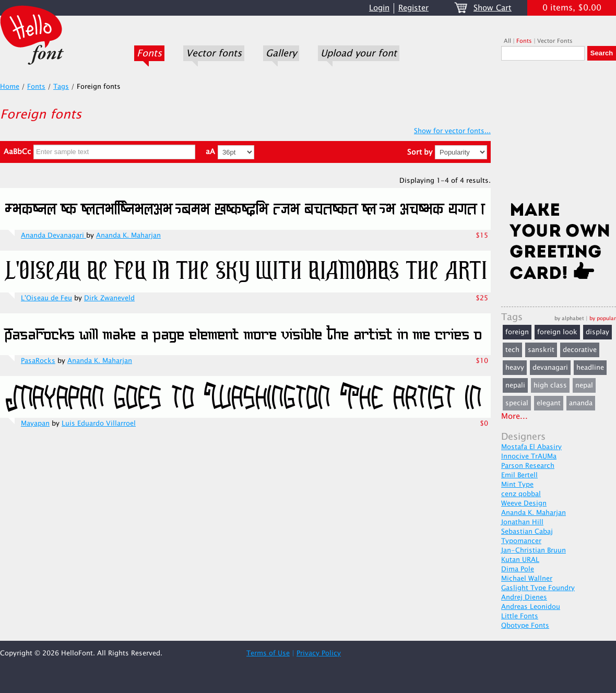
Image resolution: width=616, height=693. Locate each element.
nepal (584, 385)
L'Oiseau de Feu (46, 298)
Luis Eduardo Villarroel (99, 424)
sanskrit (541, 350)
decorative (580, 350)
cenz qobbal (521, 494)
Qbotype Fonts (525, 626)
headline (590, 368)
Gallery (281, 53)
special (517, 403)
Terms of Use (268, 653)
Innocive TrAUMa (529, 456)
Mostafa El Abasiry (531, 447)
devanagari (550, 368)
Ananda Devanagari (54, 236)
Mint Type (517, 485)
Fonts (149, 53)
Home (10, 87)
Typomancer (521, 541)
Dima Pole (518, 569)
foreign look (557, 332)
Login (379, 8)
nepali (515, 385)
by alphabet (569, 318)
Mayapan (35, 424)
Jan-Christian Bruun (534, 550)
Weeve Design (524, 503)
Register (413, 8)
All (507, 41)
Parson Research (528, 466)
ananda (581, 403)
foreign (517, 332)
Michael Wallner (527, 579)
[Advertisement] (559, 134)
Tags (61, 87)
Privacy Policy (319, 653)
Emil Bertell (519, 475)
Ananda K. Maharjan (128, 236)
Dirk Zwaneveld (109, 298)
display (597, 332)
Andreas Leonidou (531, 607)
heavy (515, 368)
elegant (549, 403)
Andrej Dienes (524, 597)
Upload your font (359, 53)
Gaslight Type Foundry (538, 588)
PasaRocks (38, 361)
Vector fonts (214, 53)
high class (550, 385)
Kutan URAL (520, 560)
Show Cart (493, 8)
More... (514, 416)
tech (512, 350)
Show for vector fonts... (452, 131)
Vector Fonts (555, 41)
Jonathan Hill (522, 522)
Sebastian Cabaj (527, 532)
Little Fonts (520, 616)
